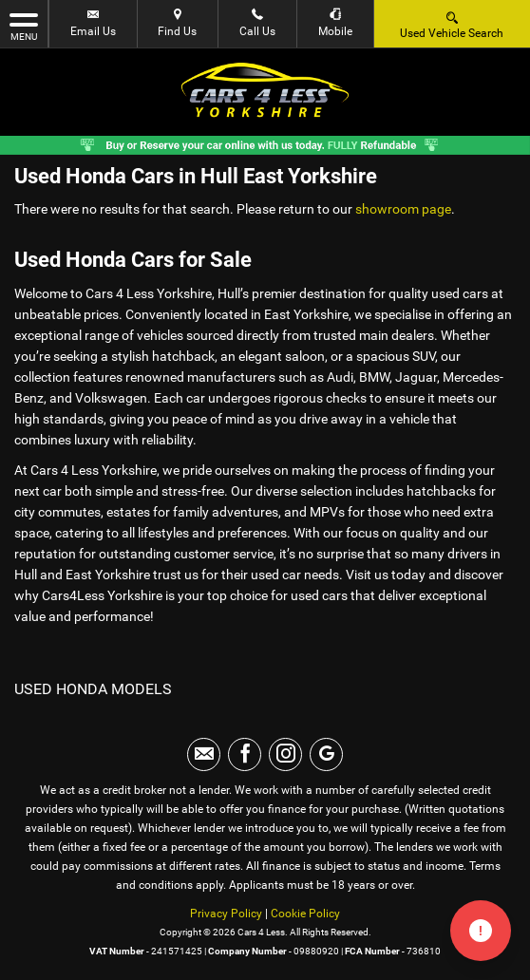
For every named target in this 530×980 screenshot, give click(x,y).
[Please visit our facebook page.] (245, 754)
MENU (24, 26)
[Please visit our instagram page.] (285, 754)
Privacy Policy (226, 914)
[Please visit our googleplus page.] (326, 754)
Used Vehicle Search (452, 24)
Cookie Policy (305, 914)
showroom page (403, 209)
